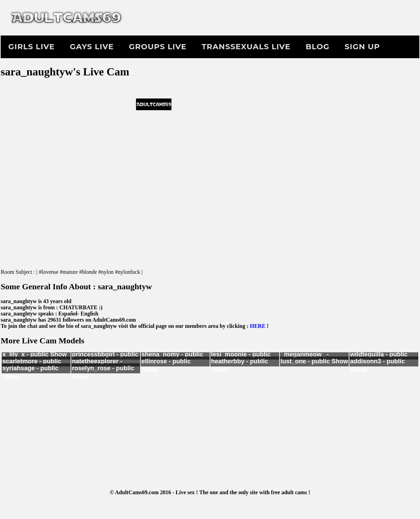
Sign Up (362, 47)
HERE (258, 326)
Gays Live (92, 47)
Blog (318, 47)
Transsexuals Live (246, 47)
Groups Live (157, 47)
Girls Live (31, 47)
